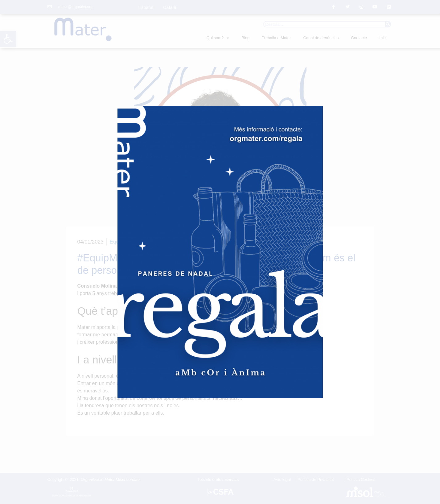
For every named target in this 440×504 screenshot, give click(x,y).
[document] (220, 252)
